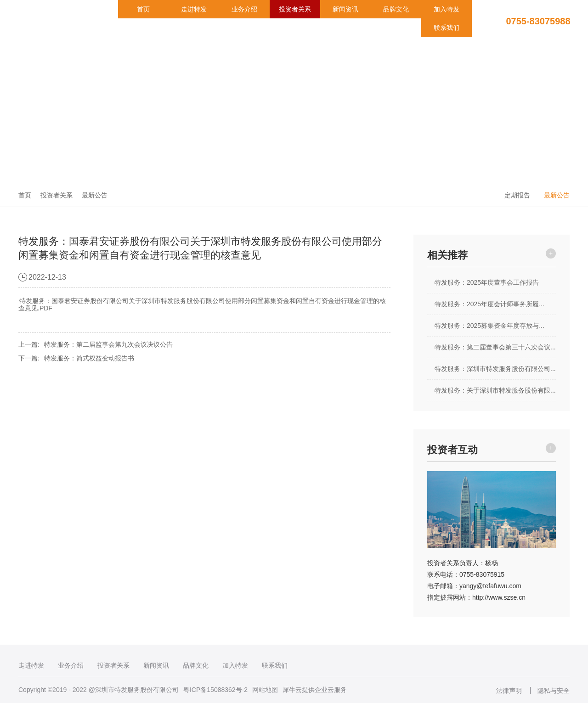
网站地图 (265, 690)
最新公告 (95, 195)
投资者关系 (295, 9)
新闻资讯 (345, 9)
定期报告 (517, 195)
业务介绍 (244, 9)
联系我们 (447, 28)
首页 (143, 9)
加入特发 (447, 9)
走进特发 (194, 9)
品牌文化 (396, 9)
